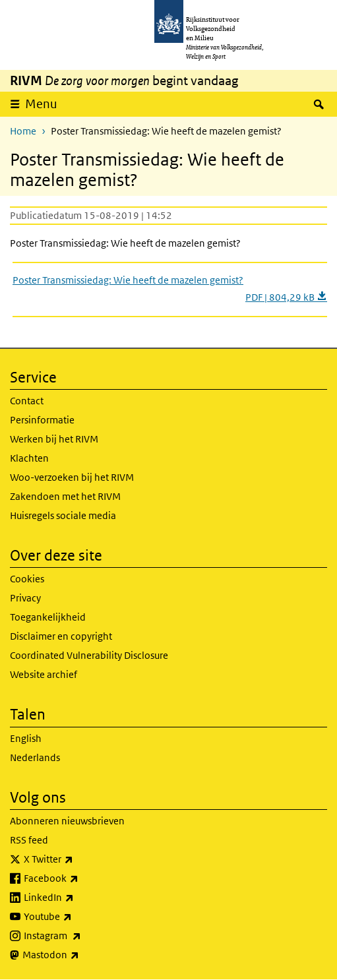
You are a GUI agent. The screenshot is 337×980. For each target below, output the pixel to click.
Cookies (27, 579)
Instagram (81, 936)
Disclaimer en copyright (61, 636)
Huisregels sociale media (63, 515)
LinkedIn (78, 898)
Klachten (29, 458)
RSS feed (29, 840)
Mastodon (80, 955)
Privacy (25, 598)
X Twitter (77, 859)
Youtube (77, 917)
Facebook (80, 878)
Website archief (44, 674)
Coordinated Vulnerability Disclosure (89, 655)
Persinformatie (42, 420)
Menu (41, 104)
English (26, 738)
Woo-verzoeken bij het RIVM (72, 477)
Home (23, 131)
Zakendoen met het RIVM (65, 496)
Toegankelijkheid (48, 617)
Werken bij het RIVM (54, 439)
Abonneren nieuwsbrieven (67, 821)
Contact (27, 401)
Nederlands (35, 757)
